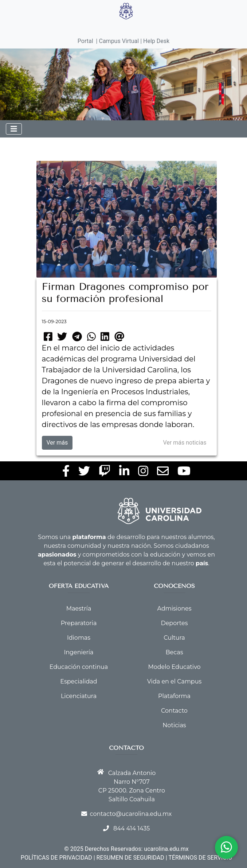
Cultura (174, 638)
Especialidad (79, 681)
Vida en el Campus (175, 681)
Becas (175, 652)
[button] (19, 69)
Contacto (174, 711)
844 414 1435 (132, 828)
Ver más (57, 443)
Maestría (79, 609)
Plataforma (174, 696)
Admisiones (175, 609)
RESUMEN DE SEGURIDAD (130, 858)
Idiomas (79, 638)
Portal (85, 41)
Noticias (174, 725)
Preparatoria (79, 623)
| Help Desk (154, 41)
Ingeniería (79, 652)
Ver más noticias (185, 443)
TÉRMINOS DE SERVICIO (200, 858)
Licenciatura (79, 696)
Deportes (174, 623)
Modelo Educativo (174, 667)
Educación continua (79, 667)
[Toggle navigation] (14, 129)
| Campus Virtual (118, 41)
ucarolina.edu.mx (166, 849)
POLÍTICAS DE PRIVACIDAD (56, 858)
